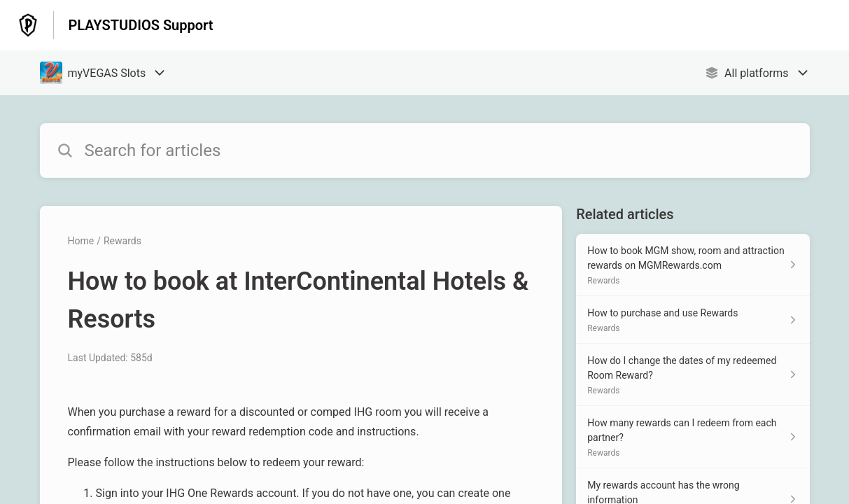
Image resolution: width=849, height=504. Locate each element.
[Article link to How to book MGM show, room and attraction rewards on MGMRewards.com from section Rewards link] (693, 265)
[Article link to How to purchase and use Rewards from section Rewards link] (693, 320)
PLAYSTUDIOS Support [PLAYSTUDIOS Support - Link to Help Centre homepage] (140, 25)
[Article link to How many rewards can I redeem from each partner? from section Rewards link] (693, 437)
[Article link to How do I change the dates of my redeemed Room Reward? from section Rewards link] (693, 375)
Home (81, 241)
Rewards (122, 241)
